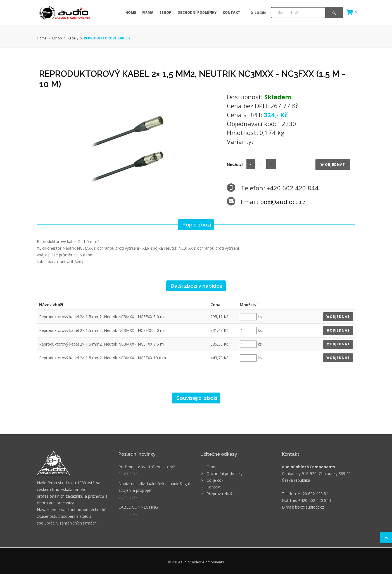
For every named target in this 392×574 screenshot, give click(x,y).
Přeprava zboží (220, 494)
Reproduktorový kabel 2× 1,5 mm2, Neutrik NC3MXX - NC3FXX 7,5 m (101, 344)
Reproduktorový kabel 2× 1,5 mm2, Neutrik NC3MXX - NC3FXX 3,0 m (101, 317)
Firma (148, 12)
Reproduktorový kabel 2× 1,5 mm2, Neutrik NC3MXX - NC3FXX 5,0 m (101, 330)
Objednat (333, 165)
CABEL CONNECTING (138, 507)
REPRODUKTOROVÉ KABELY (107, 38)
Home (131, 12)
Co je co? (215, 480)
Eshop (165, 12)
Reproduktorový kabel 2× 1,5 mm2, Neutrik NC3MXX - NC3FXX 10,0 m (103, 358)
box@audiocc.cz (283, 202)
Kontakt (231, 12)
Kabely (73, 38)
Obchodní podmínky (197, 12)
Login (258, 13)
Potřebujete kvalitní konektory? (147, 467)
